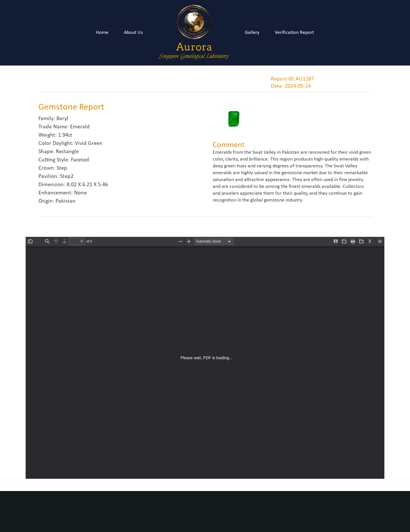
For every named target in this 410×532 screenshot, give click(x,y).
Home (102, 33)
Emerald (80, 127)
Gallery (252, 33)
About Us (133, 33)
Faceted (80, 160)
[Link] (194, 33)
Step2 (67, 176)
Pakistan (65, 201)
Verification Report (294, 33)
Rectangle (67, 152)
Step (62, 168)
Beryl (62, 119)
